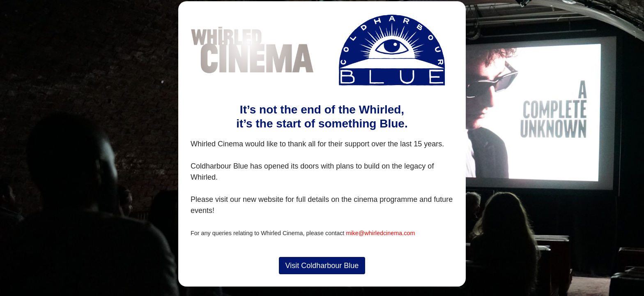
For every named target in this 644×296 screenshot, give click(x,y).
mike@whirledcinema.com (380, 233)
